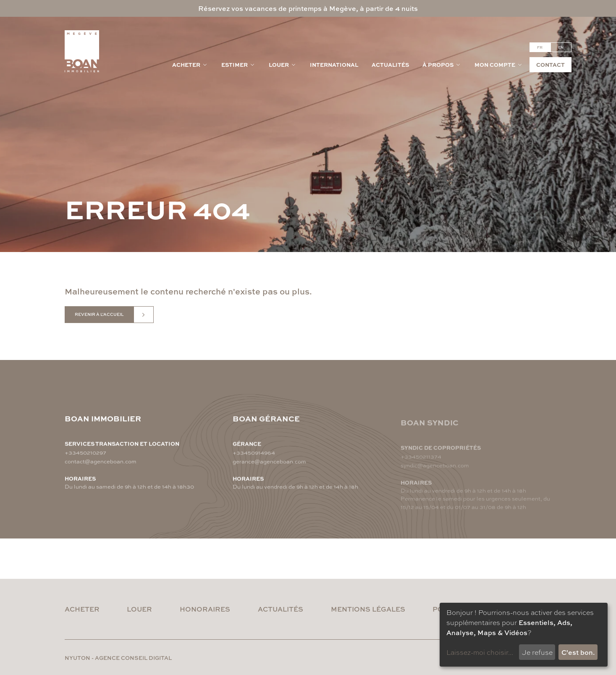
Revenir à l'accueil (99, 314)
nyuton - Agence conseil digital (118, 658)
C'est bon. (578, 652)
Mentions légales (368, 609)
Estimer (238, 64)
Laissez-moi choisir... (480, 652)
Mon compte (499, 64)
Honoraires (205, 609)
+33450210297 (85, 452)
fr (540, 47)
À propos (442, 64)
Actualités (390, 64)
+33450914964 (254, 455)
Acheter (190, 64)
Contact (550, 64)
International (334, 64)
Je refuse (537, 652)
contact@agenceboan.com (101, 461)
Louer (283, 64)
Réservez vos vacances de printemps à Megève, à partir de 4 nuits (308, 8)
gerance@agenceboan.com (269, 464)
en (561, 47)
